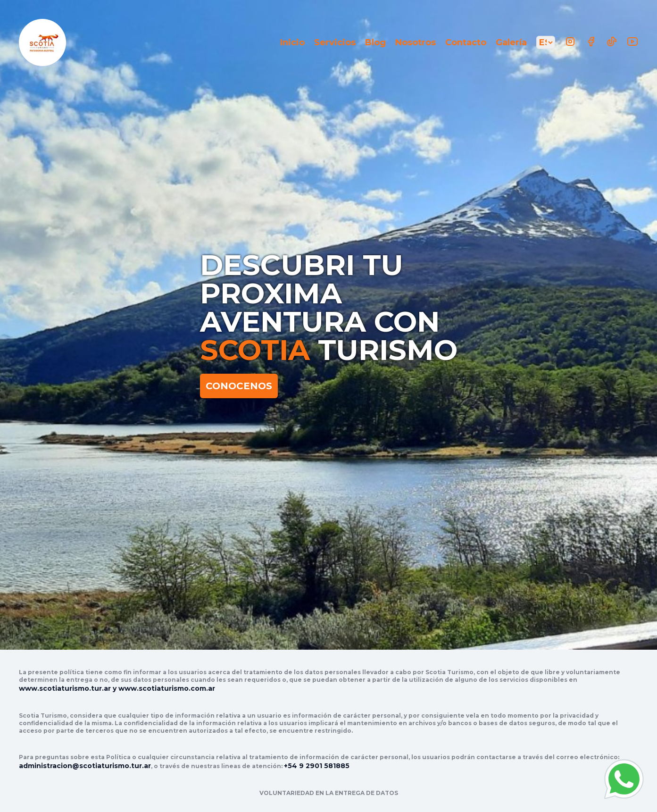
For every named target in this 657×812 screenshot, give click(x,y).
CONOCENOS (239, 386)
